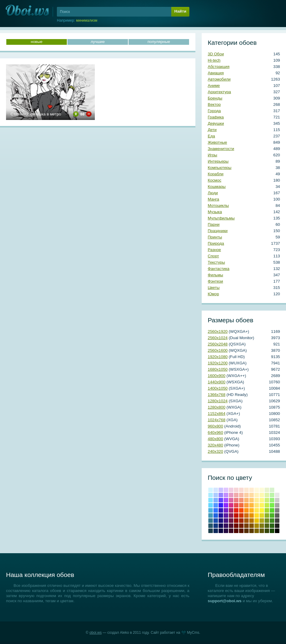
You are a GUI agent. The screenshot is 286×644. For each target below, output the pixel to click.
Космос (214, 180)
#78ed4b (272, 505)
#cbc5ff (221, 490)
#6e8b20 (267, 521)
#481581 (226, 521)
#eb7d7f (236, 500)
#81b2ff (216, 500)
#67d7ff (211, 505)
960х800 (215, 426)
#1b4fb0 (216, 521)
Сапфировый (221, 531)
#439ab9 (211, 515)
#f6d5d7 (236, 490)
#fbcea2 (246, 495)
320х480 (215, 445)
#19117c (221, 521)
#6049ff (221, 500)
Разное (214, 250)
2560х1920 (218, 331)
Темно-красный (236, 531)
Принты (215, 237)
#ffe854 (257, 510)
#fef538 (262, 510)
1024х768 (217, 420)
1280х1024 (218, 401)
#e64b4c (236, 505)
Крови (236, 515)
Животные (217, 142)
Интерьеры (218, 161)
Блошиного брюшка (241, 531)
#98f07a (272, 500)
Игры (212, 155)
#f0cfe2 (231, 490)
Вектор (214, 104)
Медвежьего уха (252, 526)
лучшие (98, 42)
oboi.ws (96, 633)
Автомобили (219, 79)
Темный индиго (226, 531)
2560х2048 (218, 344)
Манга (213, 199)
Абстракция (219, 67)
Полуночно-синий (216, 531)
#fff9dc (257, 490)
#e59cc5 (231, 495)
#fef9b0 (262, 495)
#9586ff (221, 495)
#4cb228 (272, 515)
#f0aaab (236, 495)
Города (214, 111)
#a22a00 (241, 521)
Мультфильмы (221, 218)
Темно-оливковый (267, 526)
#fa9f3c (246, 505)
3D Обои (216, 54)
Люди (213, 193)
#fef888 (262, 500)
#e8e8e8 (277, 495)
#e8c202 (257, 521)
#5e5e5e (277, 515)
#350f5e (226, 526)
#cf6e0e (246, 515)
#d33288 (231, 505)
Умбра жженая (241, 526)
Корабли (216, 174)
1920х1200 (218, 363)
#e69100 (252, 515)
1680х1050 (218, 369)
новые (37, 42)
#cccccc (277, 500)
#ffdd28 (257, 515)
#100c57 (221, 526)
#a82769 (231, 510)
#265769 (211, 526)
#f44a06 (241, 510)
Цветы (214, 288)
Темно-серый (277, 526)
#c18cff (226, 495)
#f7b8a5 (241, 495)
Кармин (236, 521)
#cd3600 (241, 515)
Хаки (262, 531)
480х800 (215, 439)
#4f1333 (231, 526)
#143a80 (216, 526)
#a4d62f (267, 510)
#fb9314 (246, 510)
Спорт (213, 256)
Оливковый (262, 526)
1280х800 (217, 407)
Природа (216, 243)
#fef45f (262, 505)
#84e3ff (211, 500)
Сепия (252, 531)
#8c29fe (226, 505)
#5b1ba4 (226, 515)
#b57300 (252, 521)
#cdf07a (267, 500)
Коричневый (246, 526)
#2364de (216, 515)
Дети (212, 130)
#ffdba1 (252, 495)
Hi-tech (214, 60)
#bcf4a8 (272, 495)
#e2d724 (262, 515)
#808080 (277, 510)
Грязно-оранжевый (246, 531)
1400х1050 (218, 388)
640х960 (215, 432)
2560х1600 (218, 350)
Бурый (231, 531)
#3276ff (216, 510)
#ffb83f (252, 505)
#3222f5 (221, 505)
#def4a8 (267, 495)
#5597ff (216, 505)
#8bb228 (267, 515)
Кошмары (217, 187)
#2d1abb (221, 510)
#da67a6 (231, 500)
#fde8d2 (246, 490)
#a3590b (246, 521)
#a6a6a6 (277, 505)
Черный (277, 531)
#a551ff (226, 500)
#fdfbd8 (262, 490)
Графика (216, 117)
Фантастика (219, 269)
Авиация (216, 73)
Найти (180, 11)
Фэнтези (215, 281)
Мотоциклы (218, 205)
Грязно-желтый (257, 531)
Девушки (216, 123)
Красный (236, 510)
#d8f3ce (272, 490)
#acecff (211, 495)
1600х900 (217, 376)
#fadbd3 (241, 490)
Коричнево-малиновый (236, 526)
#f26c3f (241, 505)
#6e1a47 (231, 521)
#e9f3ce (267, 490)
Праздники (218, 231)
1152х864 (217, 414)
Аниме (214, 86)
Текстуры (216, 262)
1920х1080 (218, 357)
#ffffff (277, 490)
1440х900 (217, 382)
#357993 (211, 521)
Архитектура (219, 92)
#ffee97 (257, 500)
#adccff (216, 495)
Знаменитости (221, 149)
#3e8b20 (272, 521)
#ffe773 (257, 505)
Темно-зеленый (272, 531)
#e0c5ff (226, 490)
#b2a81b (262, 521)
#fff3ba (257, 495)
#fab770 (246, 500)
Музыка (215, 212)
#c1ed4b (267, 505)
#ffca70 (252, 500)
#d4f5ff (211, 490)
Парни (214, 224)
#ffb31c (252, 510)
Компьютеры (220, 168)
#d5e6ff (216, 490)
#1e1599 (221, 515)
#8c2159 (231, 515)
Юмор (213, 294)
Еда (211, 136)
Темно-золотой (257, 526)
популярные (159, 42)
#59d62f (272, 510)
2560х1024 (218, 338)
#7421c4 (226, 510)
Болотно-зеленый (267, 531)
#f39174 (241, 500)
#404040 (277, 521)
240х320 (215, 451)
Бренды (215, 98)
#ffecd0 (252, 490)
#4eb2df (211, 510)
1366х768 (217, 395)
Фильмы (215, 275)
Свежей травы (272, 526)
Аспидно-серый (211, 531)
